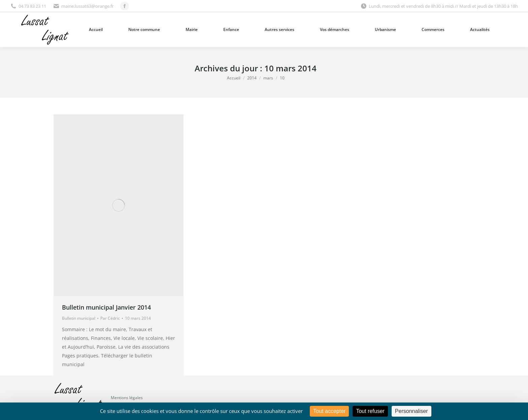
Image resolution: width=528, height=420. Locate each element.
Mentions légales (127, 398)
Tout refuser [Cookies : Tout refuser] (370, 411)
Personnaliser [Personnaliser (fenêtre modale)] (411, 411)
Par (110, 318)
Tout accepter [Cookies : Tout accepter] (329, 411)
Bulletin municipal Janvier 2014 (106, 307)
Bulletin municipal (79, 318)
